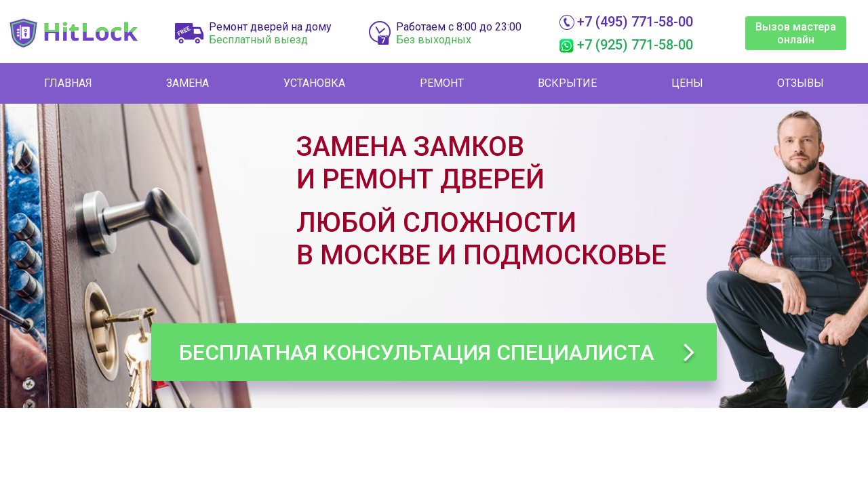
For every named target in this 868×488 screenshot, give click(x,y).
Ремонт (442, 83)
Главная (68, 83)
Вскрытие (567, 83)
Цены (687, 83)
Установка (314, 83)
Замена (188, 83)
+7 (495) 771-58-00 (635, 22)
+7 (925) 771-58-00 (635, 45)
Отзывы (801, 83)
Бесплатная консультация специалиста (417, 352)
